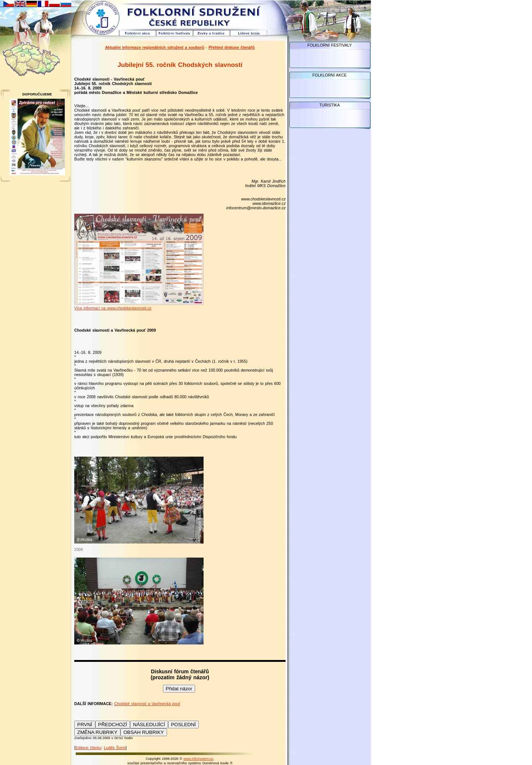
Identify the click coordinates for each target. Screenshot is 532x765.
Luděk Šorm (115, 748)
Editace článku (88, 748)
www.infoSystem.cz (198, 759)
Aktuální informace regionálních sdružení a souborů (155, 47)
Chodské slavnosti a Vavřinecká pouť (147, 704)
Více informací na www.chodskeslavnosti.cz (113, 308)
